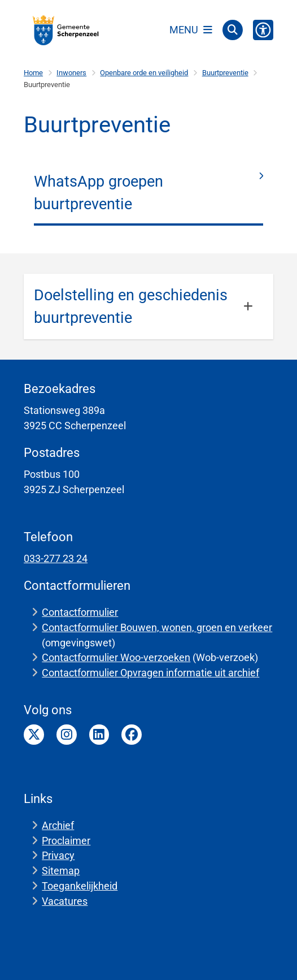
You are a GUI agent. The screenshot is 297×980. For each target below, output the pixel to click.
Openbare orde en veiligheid (144, 73)
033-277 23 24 (56, 558)
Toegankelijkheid (80, 886)
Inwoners (71, 73)
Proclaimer (66, 841)
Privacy (58, 855)
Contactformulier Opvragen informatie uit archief (150, 673)
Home (33, 73)
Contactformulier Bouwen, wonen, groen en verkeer (157, 627)
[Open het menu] (191, 30)
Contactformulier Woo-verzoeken (116, 657)
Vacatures (65, 901)
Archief (58, 825)
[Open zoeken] (233, 30)
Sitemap (61, 871)
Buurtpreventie (225, 73)
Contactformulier (80, 612)
